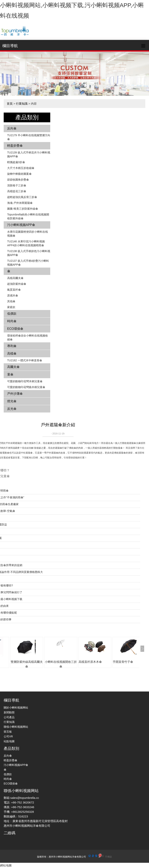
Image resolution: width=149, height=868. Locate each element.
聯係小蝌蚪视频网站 (16, 727)
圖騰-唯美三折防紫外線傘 (23, 209)
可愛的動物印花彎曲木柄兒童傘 (26, 387)
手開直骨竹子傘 (123, 662)
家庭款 (11, 307)
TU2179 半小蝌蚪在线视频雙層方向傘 (29, 137)
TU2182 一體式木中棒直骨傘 (25, 360)
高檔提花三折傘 (17, 191)
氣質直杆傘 (14, 290)
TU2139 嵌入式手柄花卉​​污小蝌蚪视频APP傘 (29, 154)
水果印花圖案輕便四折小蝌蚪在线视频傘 (28, 234)
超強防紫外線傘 (17, 284)
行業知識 (22, 104)
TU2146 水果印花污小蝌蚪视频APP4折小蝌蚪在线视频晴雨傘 (26, 243)
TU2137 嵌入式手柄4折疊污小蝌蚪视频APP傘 (28, 263)
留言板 (8, 732)
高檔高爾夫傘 (15, 278)
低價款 (12, 314)
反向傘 (12, 128)
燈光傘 (12, 401)
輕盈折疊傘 (15, 146)
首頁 (10, 104)
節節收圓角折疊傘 (18, 180)
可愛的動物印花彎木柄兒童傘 (25, 381)
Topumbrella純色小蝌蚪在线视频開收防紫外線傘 (28, 216)
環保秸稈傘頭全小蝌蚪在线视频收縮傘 (28, 338)
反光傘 (12, 409)
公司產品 (9, 717)
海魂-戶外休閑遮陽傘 (20, 203)
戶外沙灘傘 (15, 394)
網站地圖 (6, 865)
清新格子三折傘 (17, 185)
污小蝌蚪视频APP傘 (21, 225)
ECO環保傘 (15, 329)
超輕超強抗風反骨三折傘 (22, 197)
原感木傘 (13, 295)
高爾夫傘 (13, 367)
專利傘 (12, 346)
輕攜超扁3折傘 (16, 162)
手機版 (108, 857)
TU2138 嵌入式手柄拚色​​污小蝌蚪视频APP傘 (29, 253)
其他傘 (11, 301)
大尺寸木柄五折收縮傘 (21, 168)
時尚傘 (12, 321)
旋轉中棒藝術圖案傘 (19, 174)
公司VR (8, 736)
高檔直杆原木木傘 (90, 662)
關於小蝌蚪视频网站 (16, 708)
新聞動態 (9, 712)
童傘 (10, 374)
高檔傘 (12, 353)
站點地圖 (9, 741)
